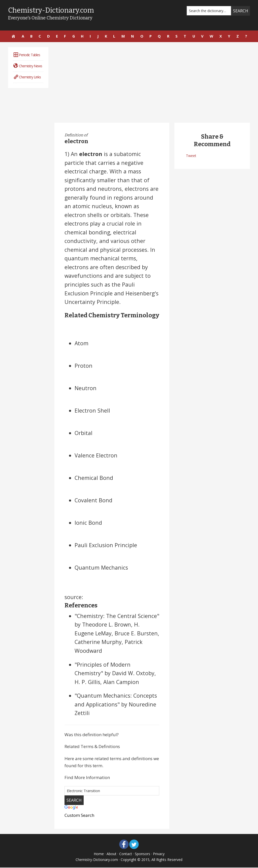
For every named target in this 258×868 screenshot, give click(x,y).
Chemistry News (28, 66)
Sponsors (142, 854)
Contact (126, 854)
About (111, 854)
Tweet (191, 156)
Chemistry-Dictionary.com (52, 10)
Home (99, 854)
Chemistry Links (27, 77)
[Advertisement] (152, 83)
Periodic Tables (27, 55)
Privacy (159, 854)
